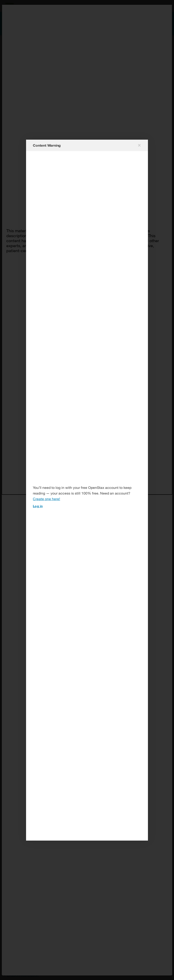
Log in (38, 506)
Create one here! (46, 499)
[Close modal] (139, 145)
